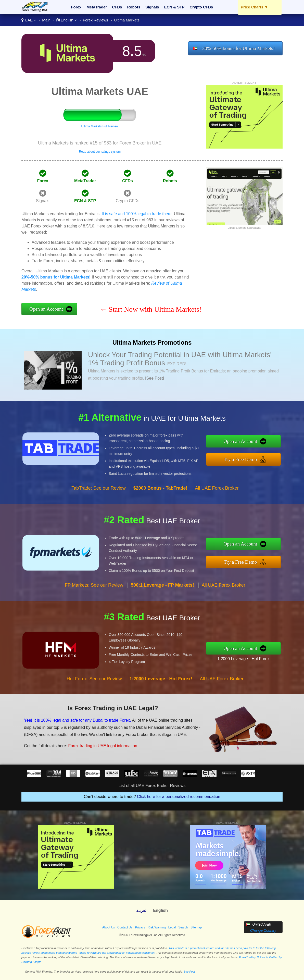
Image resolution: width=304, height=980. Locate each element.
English (67, 20)
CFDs (117, 7)
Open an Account (46, 309)
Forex (76, 7)
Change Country (263, 930)
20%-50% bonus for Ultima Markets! (238, 48)
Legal (172, 927)
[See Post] (155, 378)
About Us (109, 927)
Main (46, 20)
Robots (134, 7)
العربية (142, 910)
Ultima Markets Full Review (100, 126)
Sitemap (196, 927)
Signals (152, 7)
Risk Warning (157, 927)
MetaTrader (97, 7)
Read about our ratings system (100, 152)
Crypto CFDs (201, 7)
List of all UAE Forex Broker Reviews (152, 786)
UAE (29, 20)
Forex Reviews (96, 20)
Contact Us (125, 927)
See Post (189, 972)
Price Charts (254, 7)
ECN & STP (174, 7)
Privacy (140, 927)
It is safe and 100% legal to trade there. (137, 214)
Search (183, 927)
